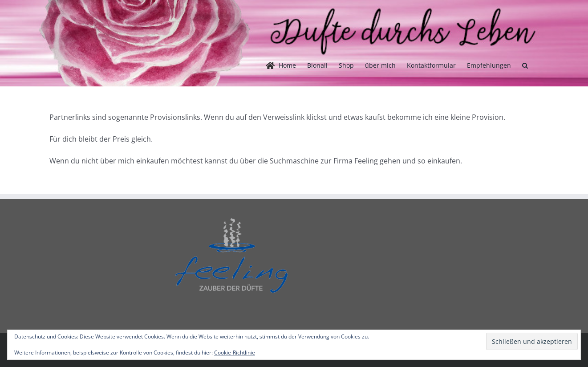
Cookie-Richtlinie (235, 353)
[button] (525, 65)
